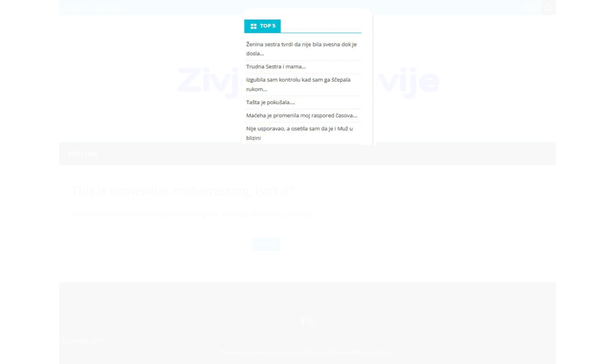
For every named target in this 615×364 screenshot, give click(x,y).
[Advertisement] (307, 76)
